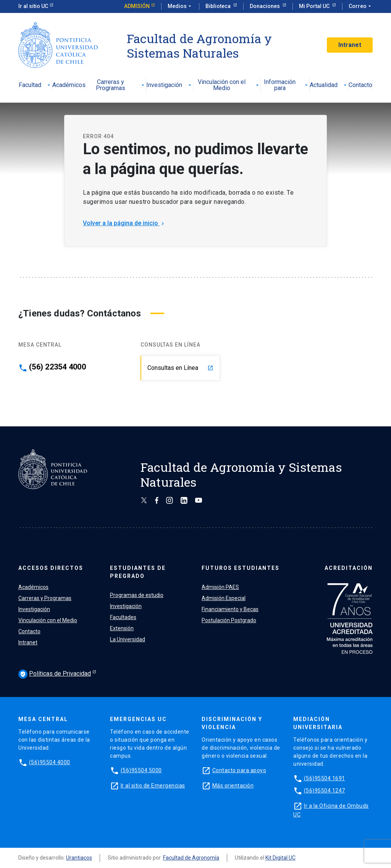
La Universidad (128, 639)
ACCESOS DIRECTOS (51, 568)
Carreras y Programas (121, 85)
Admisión (137, 6)
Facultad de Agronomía (191, 858)
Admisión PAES (220, 587)
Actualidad (329, 85)
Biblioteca (219, 6)
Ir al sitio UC (33, 6)
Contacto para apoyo (239, 770)
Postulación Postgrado (229, 620)
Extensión (122, 628)
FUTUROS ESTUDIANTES (241, 568)
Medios (180, 6)
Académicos (69, 85)
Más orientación (233, 786)
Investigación (170, 85)
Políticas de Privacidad (55, 674)
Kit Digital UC (280, 858)
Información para (287, 85)
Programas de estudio (137, 595)
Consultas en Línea (180, 368)
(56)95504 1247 (325, 791)
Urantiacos (79, 858)
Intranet (350, 45)
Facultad (35, 85)
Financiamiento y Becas (230, 609)
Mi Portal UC (315, 6)
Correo (361, 6)
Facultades (123, 617)
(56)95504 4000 (50, 762)
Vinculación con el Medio (229, 85)
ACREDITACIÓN (349, 568)
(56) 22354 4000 (57, 367)
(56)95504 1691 (325, 778)
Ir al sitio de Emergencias (153, 786)
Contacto (360, 85)
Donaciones (265, 6)
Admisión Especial (224, 598)
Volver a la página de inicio (124, 223)
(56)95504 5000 (141, 770)
